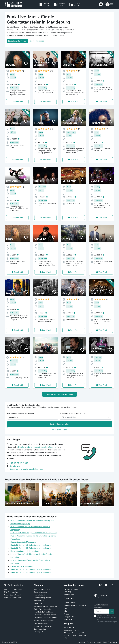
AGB (99, 642)
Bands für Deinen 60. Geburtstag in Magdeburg (30, 548)
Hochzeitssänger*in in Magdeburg (25, 551)
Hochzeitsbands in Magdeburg (23, 542)
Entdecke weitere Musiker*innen (59, 394)
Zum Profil (18, 102)
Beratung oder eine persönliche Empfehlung (37, 447)
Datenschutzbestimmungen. (107, 622)
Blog (65, 608)
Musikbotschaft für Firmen (44, 612)
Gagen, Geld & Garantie (13, 595)
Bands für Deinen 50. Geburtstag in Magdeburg (30, 545)
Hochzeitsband (39, 595)
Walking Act (38, 632)
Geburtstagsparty (40, 592)
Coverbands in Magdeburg (21, 566)
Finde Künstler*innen (17, 41)
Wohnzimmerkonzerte (42, 589)
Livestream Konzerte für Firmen (45, 618)
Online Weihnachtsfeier (42, 609)
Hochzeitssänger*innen (42, 598)
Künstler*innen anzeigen (59, 424)
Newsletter (68, 620)
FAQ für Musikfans (11, 592)
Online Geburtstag (41, 623)
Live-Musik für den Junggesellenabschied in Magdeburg (34, 533)
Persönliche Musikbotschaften (45, 615)
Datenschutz (91, 642)
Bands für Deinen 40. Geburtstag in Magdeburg (30, 573)
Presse (66, 614)
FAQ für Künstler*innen (13, 589)
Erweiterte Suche (59, 430)
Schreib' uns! (15, 466)
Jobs (65, 611)
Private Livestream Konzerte (44, 621)
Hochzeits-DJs (39, 601)
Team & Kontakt (70, 603)
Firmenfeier (38, 603)
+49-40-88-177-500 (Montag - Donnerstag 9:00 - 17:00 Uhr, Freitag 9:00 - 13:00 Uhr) (75, 634)
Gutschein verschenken (13, 598)
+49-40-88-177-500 (19, 463)
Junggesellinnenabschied (43, 626)
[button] (109, 4)
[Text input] (102, 611)
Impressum (81, 642)
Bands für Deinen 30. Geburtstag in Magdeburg (30, 569)
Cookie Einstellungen (110, 642)
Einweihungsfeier (40, 629)
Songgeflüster (69, 595)
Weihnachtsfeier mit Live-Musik (45, 606)
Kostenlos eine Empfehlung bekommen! (26, 469)
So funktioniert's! (37, 41)
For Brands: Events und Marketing (72, 591)
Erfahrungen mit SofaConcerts (75, 605)
